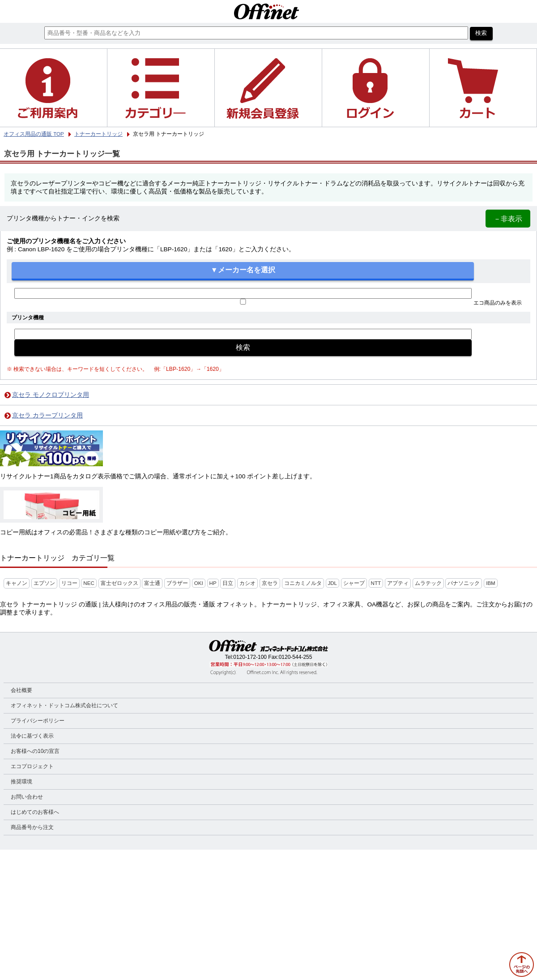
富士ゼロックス (119, 583)
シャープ (354, 583)
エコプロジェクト (32, 766)
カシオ (247, 583)
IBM (491, 583)
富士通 (152, 583)
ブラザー (177, 583)
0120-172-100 (250, 657)
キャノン (17, 583)
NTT (376, 583)
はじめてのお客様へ (35, 812)
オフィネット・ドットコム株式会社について (64, 705)
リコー (69, 583)
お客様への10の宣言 (35, 751)
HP (213, 583)
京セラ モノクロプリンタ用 (51, 395)
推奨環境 (21, 782)
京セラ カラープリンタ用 (47, 415)
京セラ (270, 583)
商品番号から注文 (32, 827)
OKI (199, 583)
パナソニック (464, 583)
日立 (228, 583)
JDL (333, 583)
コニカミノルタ (303, 583)
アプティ (398, 583)
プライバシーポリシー (38, 721)
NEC (89, 583)
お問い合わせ (27, 797)
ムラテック (428, 583)
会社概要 (21, 690)
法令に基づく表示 (32, 736)
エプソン (44, 583)
